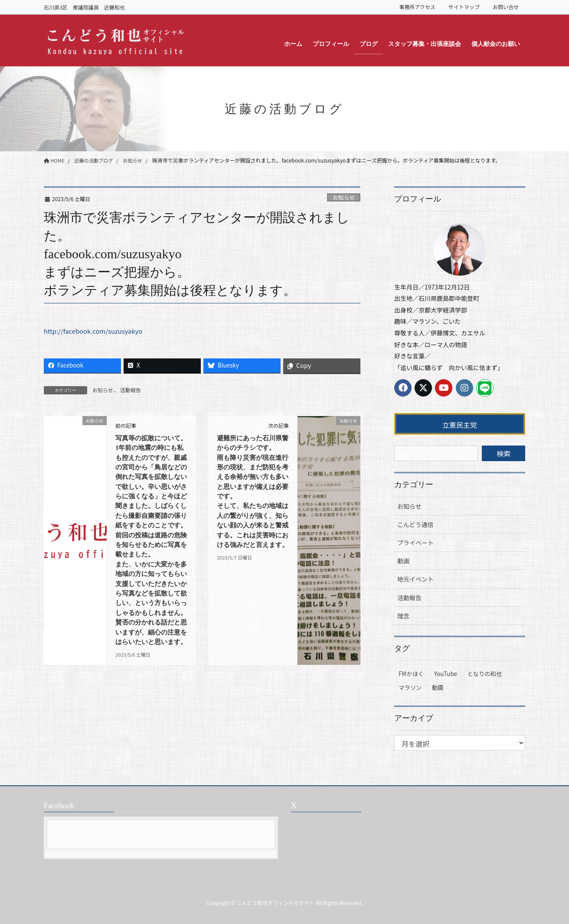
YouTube (446, 674)
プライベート (415, 543)
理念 (403, 616)
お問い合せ (506, 7)
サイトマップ (464, 7)
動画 (403, 561)
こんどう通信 (415, 524)
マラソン (410, 688)
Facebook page (161, 834)
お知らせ (344, 197)
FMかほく (411, 674)
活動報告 (131, 390)
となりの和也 (485, 674)
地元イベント (415, 579)
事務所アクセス (417, 7)
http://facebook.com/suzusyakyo (97, 331)
